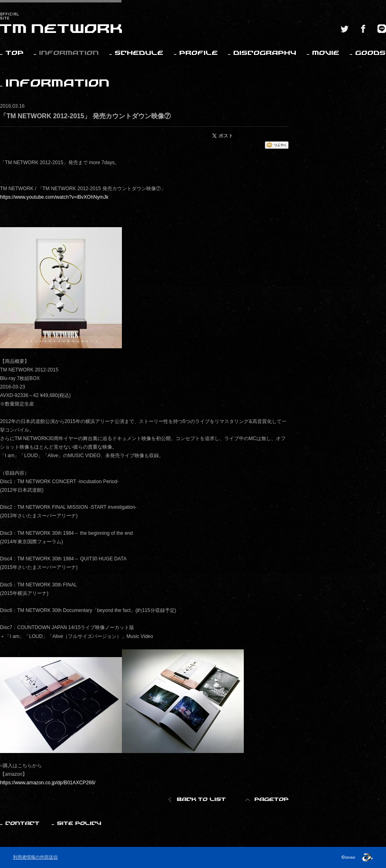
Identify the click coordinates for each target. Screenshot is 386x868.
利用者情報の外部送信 (35, 857)
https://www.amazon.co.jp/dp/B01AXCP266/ (48, 783)
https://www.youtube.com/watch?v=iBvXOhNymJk (54, 197)
